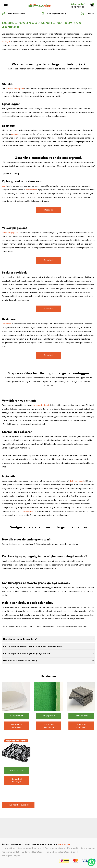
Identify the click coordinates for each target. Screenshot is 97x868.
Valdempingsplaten (11, 232)
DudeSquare (64, 844)
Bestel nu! (49, 210)
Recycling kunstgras (55, 848)
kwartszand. (27, 511)
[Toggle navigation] (6, 5)
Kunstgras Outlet (10, 852)
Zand (4, 186)
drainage (15, 134)
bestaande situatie (42, 405)
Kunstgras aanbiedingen (30, 848)
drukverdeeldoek (77, 481)
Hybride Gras (8, 848)
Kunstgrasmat (88, 848)
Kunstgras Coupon (11, 856)
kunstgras (7, 41)
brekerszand (32, 190)
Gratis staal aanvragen (16, 726)
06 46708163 (77, 7)
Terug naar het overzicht (18, 805)
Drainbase (7, 324)
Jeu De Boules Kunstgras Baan (61, 852)
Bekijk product (16, 716)
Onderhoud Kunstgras (33, 852)
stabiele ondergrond (15, 89)
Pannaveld (73, 848)
